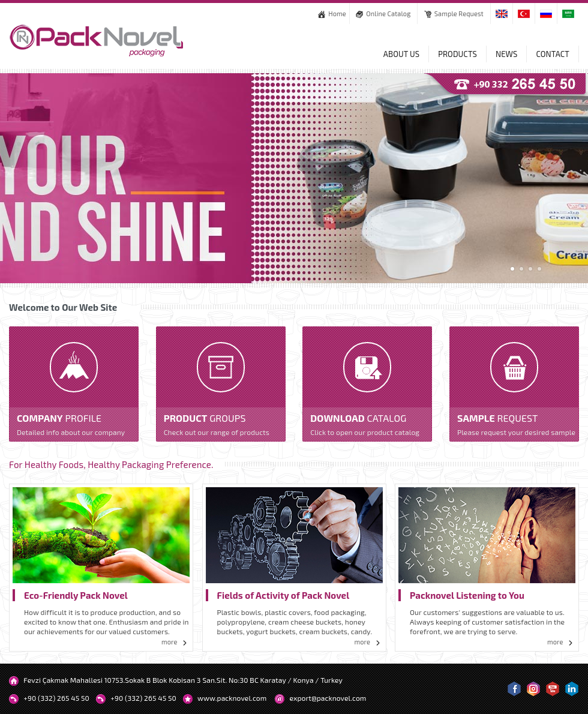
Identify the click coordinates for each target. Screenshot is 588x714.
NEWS (506, 54)
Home (332, 13)
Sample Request (454, 13)
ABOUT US (401, 54)
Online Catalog (383, 13)
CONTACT (553, 54)
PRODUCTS (457, 54)
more (175, 642)
